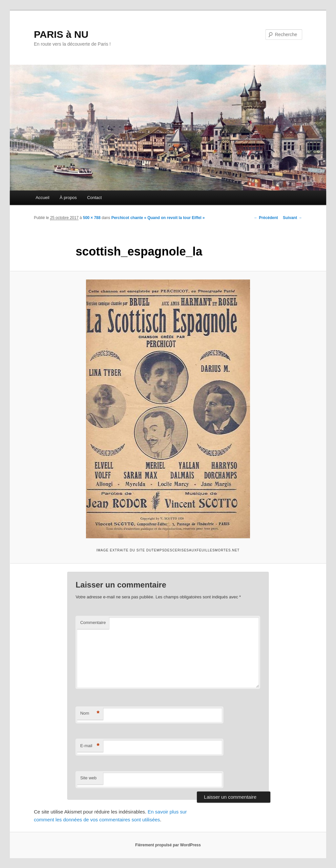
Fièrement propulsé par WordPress (168, 845)
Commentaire (93, 623)
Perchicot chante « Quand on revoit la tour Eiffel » (158, 218)
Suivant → (293, 218)
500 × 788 (92, 218)
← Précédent (266, 218)
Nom (90, 713)
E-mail (90, 746)
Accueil (42, 198)
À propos (68, 198)
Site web (88, 778)
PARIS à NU (61, 34)
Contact (94, 198)
